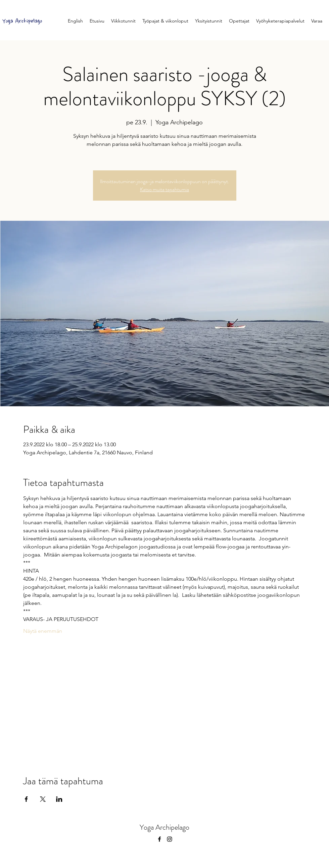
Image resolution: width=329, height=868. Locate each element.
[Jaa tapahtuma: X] (43, 799)
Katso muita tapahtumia (164, 189)
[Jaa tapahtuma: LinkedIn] (59, 799)
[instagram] (170, 839)
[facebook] (159, 839)
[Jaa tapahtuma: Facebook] (26, 799)
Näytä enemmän (43, 631)
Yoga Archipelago (164, 827)
